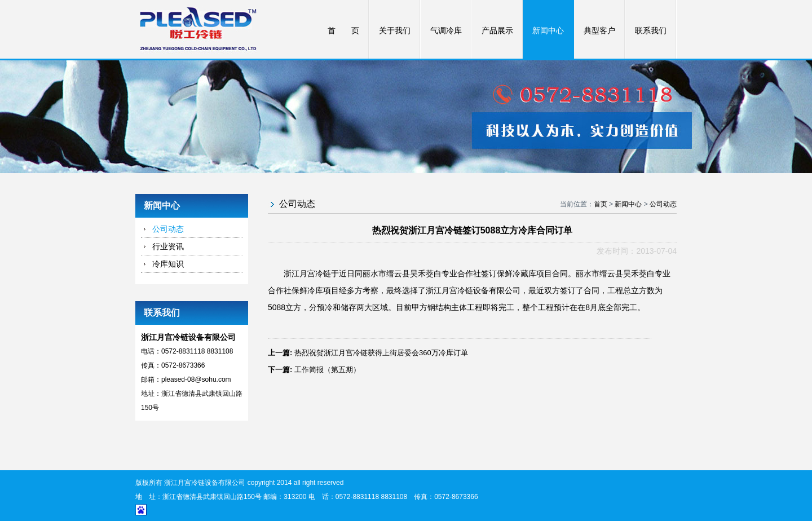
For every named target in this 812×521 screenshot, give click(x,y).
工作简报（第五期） (327, 370)
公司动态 (168, 229)
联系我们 (651, 31)
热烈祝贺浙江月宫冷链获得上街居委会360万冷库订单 (381, 353)
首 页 (343, 31)
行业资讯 (168, 246)
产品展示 (497, 31)
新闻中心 (548, 31)
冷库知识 (168, 264)
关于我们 (395, 31)
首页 (601, 204)
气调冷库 (446, 31)
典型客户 (599, 31)
